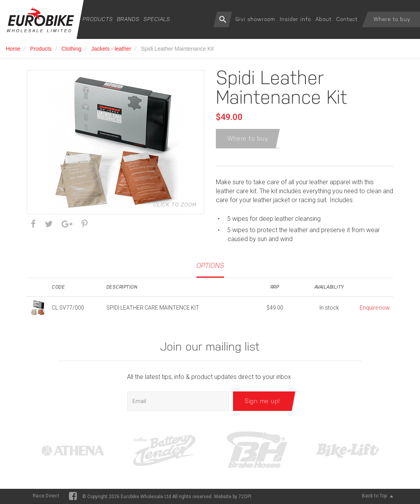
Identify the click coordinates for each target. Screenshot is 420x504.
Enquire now (375, 308)
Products (98, 19)
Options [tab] (210, 265)
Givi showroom (255, 19)
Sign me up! (262, 401)
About (324, 19)
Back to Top (378, 496)
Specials (157, 19)
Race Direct (46, 496)
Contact (347, 19)
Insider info (295, 19)
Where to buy (392, 19)
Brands (128, 19)
